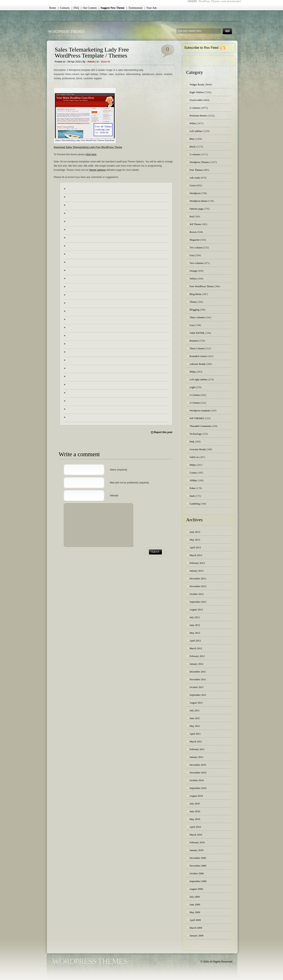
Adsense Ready (198, 364)
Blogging (194, 310)
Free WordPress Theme (202, 286)
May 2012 (195, 633)
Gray (192, 255)
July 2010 (195, 804)
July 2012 (195, 617)
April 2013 (195, 547)
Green (193, 185)
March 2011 (196, 741)
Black (193, 147)
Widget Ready (197, 84)
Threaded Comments (200, 426)
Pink (192, 442)
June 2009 (195, 904)
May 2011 (195, 726)
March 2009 (196, 928)
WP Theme (195, 224)
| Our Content (89, 8)
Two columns (197, 263)
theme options (98, 170)
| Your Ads (151, 8)
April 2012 (195, 641)
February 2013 (197, 563)
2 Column (195, 395)
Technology (196, 434)
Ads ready (195, 178)
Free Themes (196, 170)
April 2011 (195, 734)
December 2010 (198, 765)
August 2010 (196, 796)
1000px (194, 480)
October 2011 (197, 687)
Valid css (194, 457)
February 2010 (197, 842)
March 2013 (196, 555)
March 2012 (196, 648)
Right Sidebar (197, 92)
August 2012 (196, 610)
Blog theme (196, 294)
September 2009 (198, 881)
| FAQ (75, 8)
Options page (197, 209)
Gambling (195, 504)
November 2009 (198, 866)
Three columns (197, 317)
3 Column (195, 403)
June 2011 (195, 718)
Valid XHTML (197, 333)
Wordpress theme (199, 201)
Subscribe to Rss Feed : (202, 48)
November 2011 (198, 679)
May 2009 (195, 912)
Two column (196, 247)
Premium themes (198, 116)
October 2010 (197, 780)
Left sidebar (196, 131)
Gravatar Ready (198, 449)
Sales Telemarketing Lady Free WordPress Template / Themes (92, 52)
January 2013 (197, 571)
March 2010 (196, 835)
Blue (192, 139)
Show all (105, 62)
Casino (193, 473)
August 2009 (196, 889)
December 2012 (198, 578)
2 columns (195, 108)
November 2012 (198, 586)
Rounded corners (198, 356)
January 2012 (197, 664)
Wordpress (195, 193)
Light (192, 387)
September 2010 (198, 788)
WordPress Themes (67, 32)
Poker (193, 488)
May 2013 (195, 540)
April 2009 (195, 920)
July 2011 (195, 710)
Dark (192, 496)
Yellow (193, 279)
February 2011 (197, 749)
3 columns (195, 154)
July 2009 (195, 897)
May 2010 (195, 819)
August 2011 (196, 703)
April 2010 (195, 827)
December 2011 (198, 672)
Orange (193, 271)
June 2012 (195, 625)
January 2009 (197, 936)
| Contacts (64, 8)
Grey (192, 325)
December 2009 (198, 858)
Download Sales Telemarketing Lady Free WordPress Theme (88, 147)
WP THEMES (197, 418)
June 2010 (195, 811)
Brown (193, 232)
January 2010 (197, 850)
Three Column (197, 348)
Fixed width (196, 100)
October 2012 (197, 594)
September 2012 (198, 602)
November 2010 (198, 773)
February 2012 (197, 656)
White (193, 123)
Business (194, 341)
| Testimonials (135, 8)
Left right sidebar (199, 379)
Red (192, 216)
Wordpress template (200, 410)
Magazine (195, 240)
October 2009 (197, 873)
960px (193, 465)
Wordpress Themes (199, 162)
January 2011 (197, 757)
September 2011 (198, 695)
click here (91, 154)
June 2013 (195, 532)
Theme (193, 302)
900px (193, 372)
